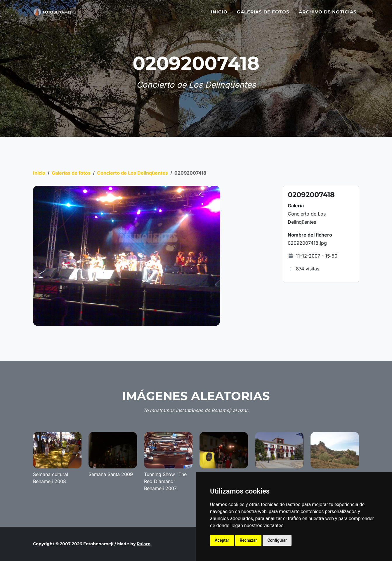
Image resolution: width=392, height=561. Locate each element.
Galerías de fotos (263, 15)
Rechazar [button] (248, 540)
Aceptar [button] (222, 540)
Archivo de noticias (328, 15)
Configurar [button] (277, 540)
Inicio (219, 15)
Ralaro (144, 544)
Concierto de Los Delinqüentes (132, 173)
